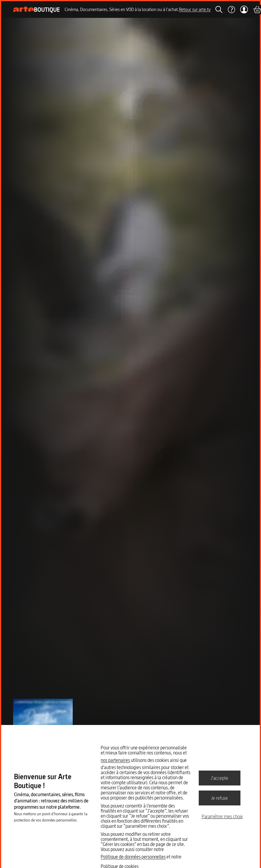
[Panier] (257, 10)
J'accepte (219, 778)
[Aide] (231, 10)
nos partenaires (115, 760)
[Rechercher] (219, 10)
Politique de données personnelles (133, 857)
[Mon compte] (244, 10)
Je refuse (219, 798)
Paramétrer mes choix (222, 816)
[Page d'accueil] (36, 10)
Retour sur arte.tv (195, 9)
